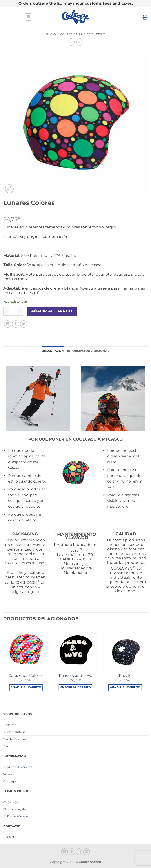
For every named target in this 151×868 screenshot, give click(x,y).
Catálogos (10, 781)
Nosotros (10, 725)
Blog (7, 746)
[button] (29, 17)
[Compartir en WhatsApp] (8, 324)
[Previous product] (80, 42)
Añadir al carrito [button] (26, 687)
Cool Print (96, 34)
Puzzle (125, 675)
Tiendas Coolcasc (15, 739)
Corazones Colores (26, 675)
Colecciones (71, 34)
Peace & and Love (75, 675)
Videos (8, 774)
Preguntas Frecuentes (18, 767)
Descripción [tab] (53, 351)
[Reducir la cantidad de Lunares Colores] (6, 311)
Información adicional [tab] (88, 351)
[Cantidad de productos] (13, 311)
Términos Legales (15, 809)
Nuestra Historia (14, 732)
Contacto (10, 837)
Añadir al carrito (52, 311)
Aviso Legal (11, 802)
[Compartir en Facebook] (16, 324)
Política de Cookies (16, 816)
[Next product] (71, 42)
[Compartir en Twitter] (24, 324)
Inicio (51, 34)
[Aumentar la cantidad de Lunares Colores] (20, 311)
